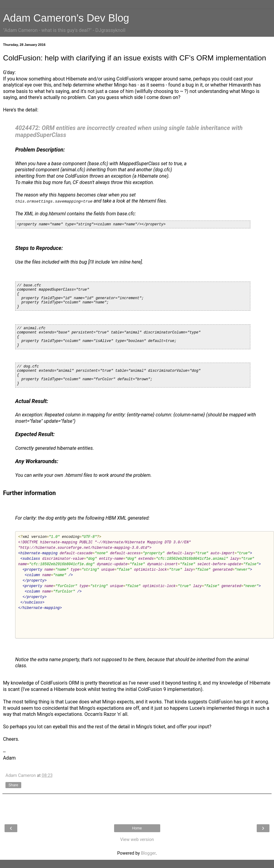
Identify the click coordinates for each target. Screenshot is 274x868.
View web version (137, 840)
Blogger (148, 853)
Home (137, 828)
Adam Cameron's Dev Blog (66, 18)
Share (13, 785)
